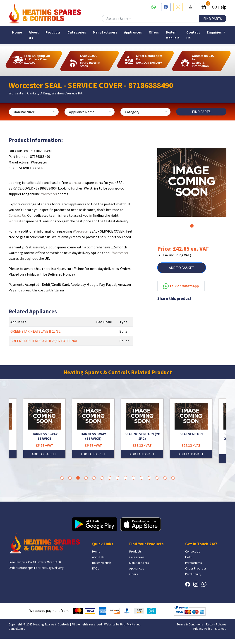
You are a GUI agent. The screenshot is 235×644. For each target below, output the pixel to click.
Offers (154, 32)
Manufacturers (105, 32)
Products (53, 32)
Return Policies (216, 624)
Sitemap (221, 629)
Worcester (77, 183)
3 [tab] (78, 478)
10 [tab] (133, 478)
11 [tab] (141, 478)
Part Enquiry (193, 574)
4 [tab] (86, 478)
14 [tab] (165, 478)
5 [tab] (94, 478)
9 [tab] (126, 478)
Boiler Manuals (173, 35)
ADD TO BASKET (182, 268)
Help (222, 7)
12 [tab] (149, 478)
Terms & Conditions (190, 624)
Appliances (133, 32)
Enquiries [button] (215, 32)
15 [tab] (173, 478)
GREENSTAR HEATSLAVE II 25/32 (35, 331)
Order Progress (196, 568)
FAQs (96, 568)
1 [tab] (192, 226)
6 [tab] (102, 478)
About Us (34, 35)
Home (17, 32)
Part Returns (194, 563)
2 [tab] (70, 478)
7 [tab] (110, 478)
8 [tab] (118, 478)
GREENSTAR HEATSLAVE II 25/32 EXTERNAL (44, 341)
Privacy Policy (203, 629)
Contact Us (193, 35)
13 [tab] (157, 478)
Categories (77, 32)
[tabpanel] (192, 182)
